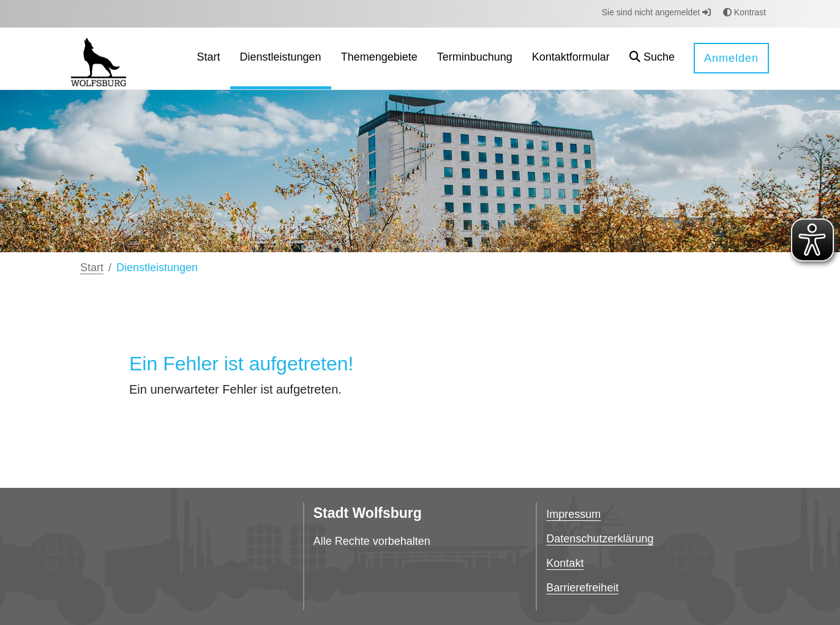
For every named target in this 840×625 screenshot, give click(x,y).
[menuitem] (209, 58)
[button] (652, 58)
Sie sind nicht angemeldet (656, 12)
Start (92, 268)
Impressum (573, 514)
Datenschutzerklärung (600, 539)
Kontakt (565, 563)
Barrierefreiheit (582, 588)
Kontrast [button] (744, 12)
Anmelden (731, 58)
